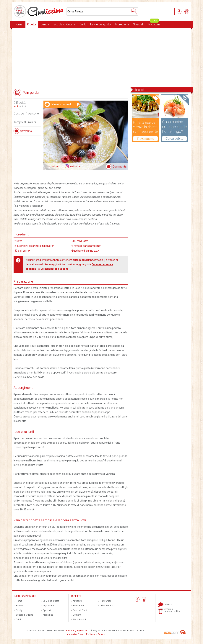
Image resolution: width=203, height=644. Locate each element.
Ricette (32, 24)
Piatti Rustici (79, 620)
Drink (83, 24)
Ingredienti (122, 24)
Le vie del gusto (100, 24)
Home (18, 24)
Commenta (120, 167)
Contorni (77, 615)
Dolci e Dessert (108, 606)
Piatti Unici (105, 601)
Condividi (54, 167)
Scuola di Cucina (64, 24)
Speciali (138, 24)
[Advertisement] (101, 57)
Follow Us (75, 167)
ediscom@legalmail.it (76, 631)
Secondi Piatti (80, 610)
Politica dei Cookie (95, 634)
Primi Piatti (78, 606)
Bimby (45, 24)
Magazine (154, 23)
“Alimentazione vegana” (55, 269)
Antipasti (77, 601)
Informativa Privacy (75, 634)
